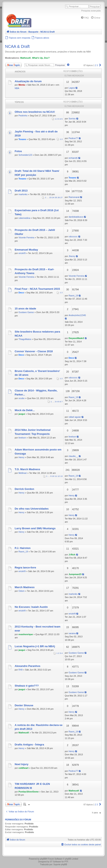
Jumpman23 (75, 574)
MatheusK (26, 58)
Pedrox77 (73, 138)
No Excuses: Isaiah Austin (31, 607)
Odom (22, 591)
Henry (21, 457)
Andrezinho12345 (77, 315)
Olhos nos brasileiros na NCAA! (35, 112)
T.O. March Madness (27, 469)
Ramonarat (74, 197)
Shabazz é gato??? (27, 686)
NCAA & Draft (17, 46)
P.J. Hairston (23, 548)
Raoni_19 (73, 296)
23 (50, 197)
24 (53, 197)
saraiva (72, 633)
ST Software (55, 862)
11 (56, 476)
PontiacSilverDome (29, 792)
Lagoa (72, 88)
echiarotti (73, 158)
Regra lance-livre (25, 568)
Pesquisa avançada (91, 11)
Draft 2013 (21, 191)
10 (53, 476)
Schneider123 (25, 155)
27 (61, 197)
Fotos (18, 151)
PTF (66, 862)
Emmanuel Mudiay (26, 250)
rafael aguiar (75, 417)
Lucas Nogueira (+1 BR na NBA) (35, 646)
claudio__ (73, 456)
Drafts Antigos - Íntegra (29, 745)
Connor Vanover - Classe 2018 (34, 351)
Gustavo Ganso (26, 312)
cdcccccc (73, 236)
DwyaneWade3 (76, 338)
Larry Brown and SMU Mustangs (35, 528)
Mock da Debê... (25, 410)
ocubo (22, 398)
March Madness (25, 587)
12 (59, 476)
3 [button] (97, 65)
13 (61, 476)
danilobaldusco (76, 217)
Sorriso (72, 119)
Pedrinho (23, 116)
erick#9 (22, 253)
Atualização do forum (28, 81)
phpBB (43, 859)
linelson (22, 438)
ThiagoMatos (25, 339)
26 (59, 197)
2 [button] (96, 65)
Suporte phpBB (60, 864)
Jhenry (72, 256)
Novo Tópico (13, 65)
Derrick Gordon (24, 489)
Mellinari (23, 473)
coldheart (24, 768)
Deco (21, 293)
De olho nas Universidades (32, 509)
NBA (17, 88)
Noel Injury (22, 764)
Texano (22, 139)
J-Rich (72, 555)
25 (56, 197)
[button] (100, 65)
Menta (22, 85)
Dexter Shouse (24, 705)
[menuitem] (85, 18)
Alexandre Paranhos (28, 666)
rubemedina (24, 218)
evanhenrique (26, 634)
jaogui (22, 414)
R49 (21, 670)
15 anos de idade (25, 309)
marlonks (23, 194)
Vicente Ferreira (26, 237)
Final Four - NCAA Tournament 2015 (37, 289)
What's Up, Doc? (41, 58)
